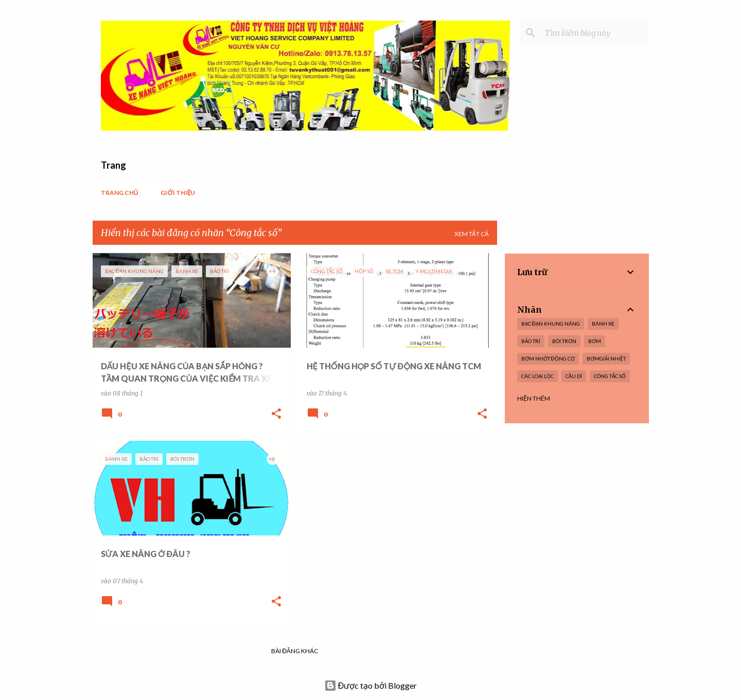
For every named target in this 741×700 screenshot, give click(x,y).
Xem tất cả (472, 234)
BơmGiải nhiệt (606, 358)
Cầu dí (574, 376)
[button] (276, 414)
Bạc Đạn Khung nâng (551, 324)
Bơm (595, 341)
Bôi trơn (564, 341)
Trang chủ (120, 193)
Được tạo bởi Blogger (371, 685)
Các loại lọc (537, 376)
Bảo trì (531, 341)
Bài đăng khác (295, 651)
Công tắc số (610, 376)
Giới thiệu (178, 193)
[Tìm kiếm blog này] (595, 33)
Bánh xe (603, 324)
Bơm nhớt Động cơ (548, 358)
